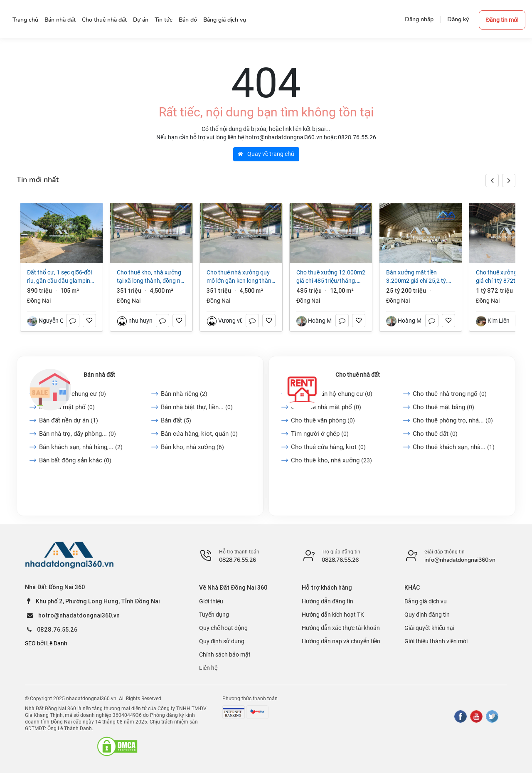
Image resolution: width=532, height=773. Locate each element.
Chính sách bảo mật (225, 654)
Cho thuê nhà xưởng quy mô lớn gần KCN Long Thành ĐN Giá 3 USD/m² (241, 277)
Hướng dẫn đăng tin (328, 601)
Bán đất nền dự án (69, 420)
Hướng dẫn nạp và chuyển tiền (341, 641)
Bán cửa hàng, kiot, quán (199, 434)
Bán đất (176, 420)
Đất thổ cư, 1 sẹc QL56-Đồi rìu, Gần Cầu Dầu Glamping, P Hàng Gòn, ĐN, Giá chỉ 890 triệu (61, 277)
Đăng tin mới (502, 20)
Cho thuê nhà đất (358, 375)
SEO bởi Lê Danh (46, 643)
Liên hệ (208, 668)
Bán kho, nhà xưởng (192, 447)
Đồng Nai (39, 301)
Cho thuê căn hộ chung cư (332, 394)
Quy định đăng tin (427, 615)
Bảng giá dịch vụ (426, 601)
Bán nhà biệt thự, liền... (197, 407)
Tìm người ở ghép (320, 434)
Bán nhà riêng (184, 394)
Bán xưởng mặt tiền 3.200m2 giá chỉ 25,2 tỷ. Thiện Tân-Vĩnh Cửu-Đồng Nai (417, 277)
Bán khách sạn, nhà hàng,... (81, 447)
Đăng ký (458, 19)
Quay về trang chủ (266, 154)
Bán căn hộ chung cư (73, 394)
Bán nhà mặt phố (67, 407)
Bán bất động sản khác (75, 460)
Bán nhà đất (99, 375)
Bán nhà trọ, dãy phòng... (78, 434)
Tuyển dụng (214, 615)
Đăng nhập (419, 19)
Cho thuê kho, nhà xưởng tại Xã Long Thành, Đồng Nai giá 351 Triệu (151, 277)
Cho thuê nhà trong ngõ (450, 394)
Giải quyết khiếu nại (429, 628)
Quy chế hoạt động (223, 628)
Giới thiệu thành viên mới (436, 641)
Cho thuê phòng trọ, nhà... (453, 420)
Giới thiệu (211, 601)
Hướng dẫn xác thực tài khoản (341, 628)
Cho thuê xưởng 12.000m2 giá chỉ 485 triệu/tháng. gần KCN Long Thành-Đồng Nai (331, 277)
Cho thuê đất (435, 434)
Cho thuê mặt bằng (443, 407)
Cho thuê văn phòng (323, 420)
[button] (509, 180)
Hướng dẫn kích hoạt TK (333, 615)
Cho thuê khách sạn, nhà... (454, 447)
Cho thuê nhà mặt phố (326, 407)
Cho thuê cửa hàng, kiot (328, 447)
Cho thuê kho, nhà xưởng (331, 460)
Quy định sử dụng (222, 641)
